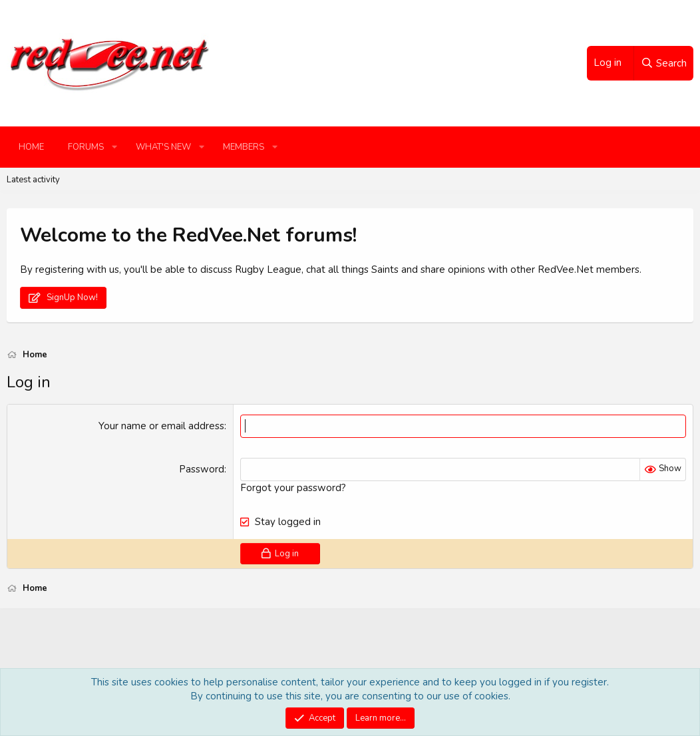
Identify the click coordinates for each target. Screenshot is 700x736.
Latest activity (33, 180)
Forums (86, 147)
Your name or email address (161, 426)
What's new (163, 147)
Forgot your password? (293, 488)
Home (31, 147)
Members (244, 147)
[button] (114, 147)
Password (202, 469)
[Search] (663, 63)
